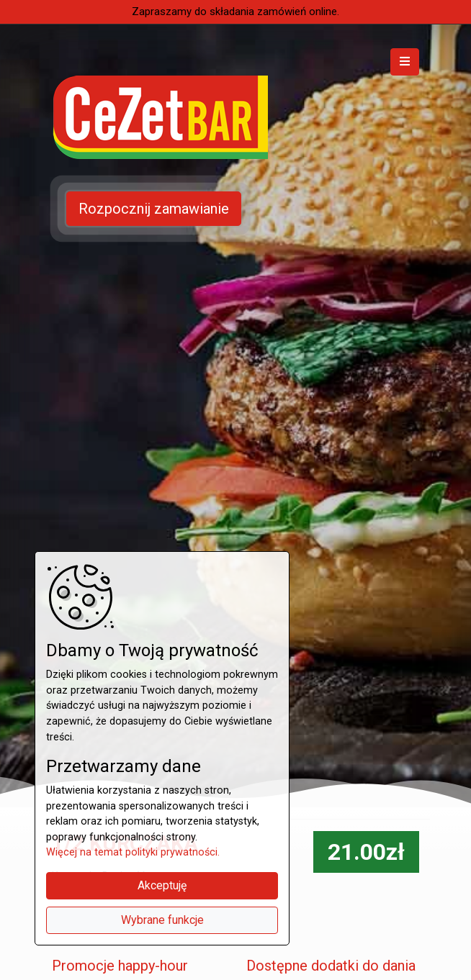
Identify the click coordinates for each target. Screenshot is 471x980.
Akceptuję (162, 885)
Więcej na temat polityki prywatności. (133, 852)
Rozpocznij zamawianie (154, 209)
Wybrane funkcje (162, 920)
